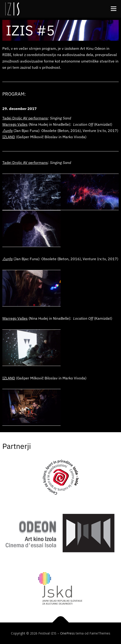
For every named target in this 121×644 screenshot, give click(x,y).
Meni (113, 9)
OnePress (67, 633)
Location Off (83, 124)
